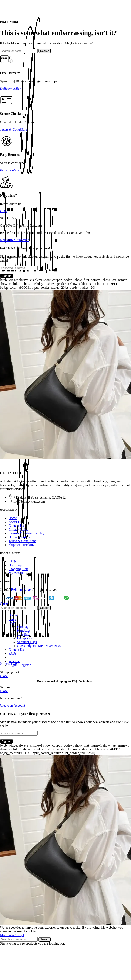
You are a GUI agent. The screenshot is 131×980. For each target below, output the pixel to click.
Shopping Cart (18, 569)
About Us (15, 522)
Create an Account (13, 705)
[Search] (19, 51)
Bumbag (23, 627)
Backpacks (24, 638)
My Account (17, 573)
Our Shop (15, 565)
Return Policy (9, 170)
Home (13, 518)
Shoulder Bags (27, 642)
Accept (19, 935)
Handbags (24, 631)
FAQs (12, 561)
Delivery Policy (19, 537)
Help (3, 211)
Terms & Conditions (14, 129)
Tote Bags (24, 634)
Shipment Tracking (21, 545)
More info (7, 935)
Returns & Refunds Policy (26, 533)
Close (4, 604)
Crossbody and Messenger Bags (39, 646)
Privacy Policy (19, 529)
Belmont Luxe (21, 590)
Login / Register (20, 665)
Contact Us (16, 526)
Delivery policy (10, 88)
